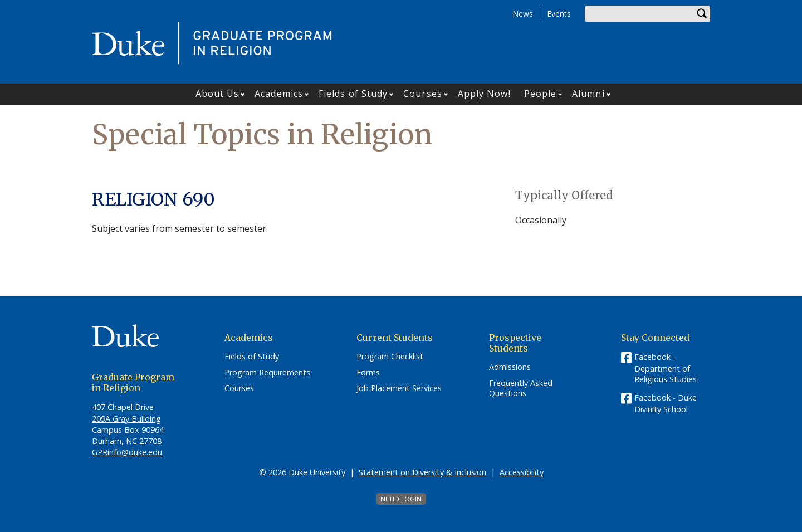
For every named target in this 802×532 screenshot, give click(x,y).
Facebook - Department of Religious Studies (666, 368)
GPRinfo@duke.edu (127, 452)
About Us (217, 94)
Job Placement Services (399, 388)
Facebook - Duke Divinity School (666, 403)
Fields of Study (353, 94)
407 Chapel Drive (123, 407)
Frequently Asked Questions (521, 389)
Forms (368, 373)
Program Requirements (267, 373)
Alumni (588, 94)
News (523, 14)
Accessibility (522, 472)
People (541, 94)
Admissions (510, 367)
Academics (279, 94)
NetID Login (401, 499)
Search (702, 14)
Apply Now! (484, 94)
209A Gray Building (126, 419)
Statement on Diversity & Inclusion (422, 472)
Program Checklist (390, 357)
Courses (423, 94)
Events (559, 14)
